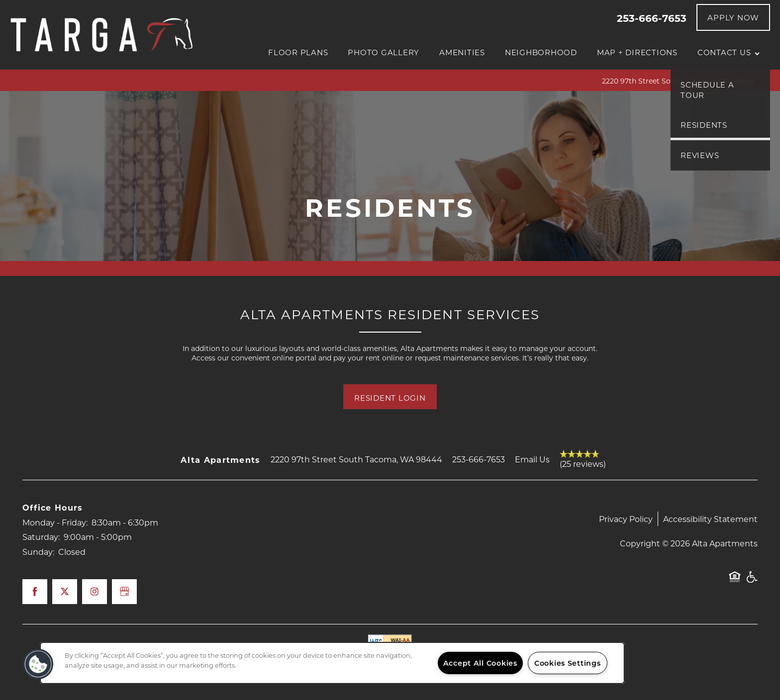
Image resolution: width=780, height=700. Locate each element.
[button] (733, 17)
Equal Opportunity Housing (735, 582)
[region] (332, 663)
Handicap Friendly (752, 582)
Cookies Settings (568, 663)
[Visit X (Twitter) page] (65, 592)
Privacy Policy (626, 519)
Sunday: (38, 552)
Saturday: (41, 537)
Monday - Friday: (55, 522)
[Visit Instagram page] (95, 592)
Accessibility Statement (710, 519)
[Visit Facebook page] (35, 592)
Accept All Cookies (480, 663)
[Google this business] (124, 592)
